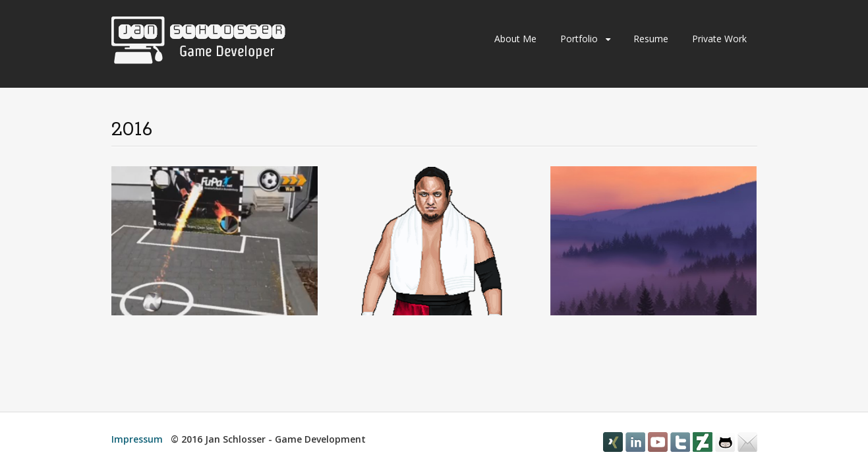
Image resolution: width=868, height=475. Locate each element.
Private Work (719, 39)
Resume (651, 39)
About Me (515, 39)
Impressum (137, 439)
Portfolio (579, 39)
